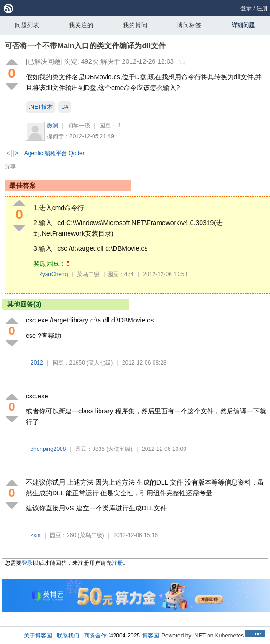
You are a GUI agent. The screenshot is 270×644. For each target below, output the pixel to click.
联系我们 (68, 636)
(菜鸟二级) (91, 535)
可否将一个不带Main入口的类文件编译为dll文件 (85, 46)
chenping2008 (48, 449)
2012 (37, 363)
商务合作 (95, 636)
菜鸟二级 (88, 274)
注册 (262, 8)
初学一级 (79, 126)
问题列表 (27, 25)
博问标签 (189, 25)
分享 (10, 166)
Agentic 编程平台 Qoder (54, 153)
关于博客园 (38, 636)
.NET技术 (41, 107)
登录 (246, 8)
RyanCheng (53, 274)
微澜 (53, 126)
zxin (35, 535)
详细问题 (243, 25)
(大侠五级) (119, 449)
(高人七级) (100, 363)
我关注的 (81, 25)
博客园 (151, 636)
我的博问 (135, 25)
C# (65, 107)
